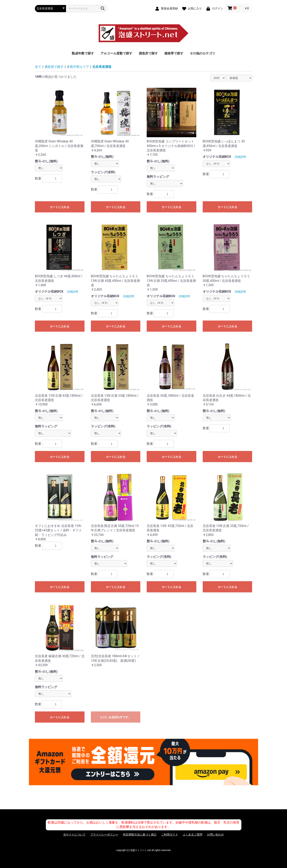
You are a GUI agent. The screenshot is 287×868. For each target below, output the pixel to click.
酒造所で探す (148, 53)
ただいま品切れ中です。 (116, 717)
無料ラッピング (158, 177)
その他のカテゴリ (202, 53)
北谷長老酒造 (102, 67)
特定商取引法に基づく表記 (140, 834)
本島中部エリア (78, 67)
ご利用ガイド (170, 834)
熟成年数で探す (83, 53)
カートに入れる (60, 207)
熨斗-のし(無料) (46, 161)
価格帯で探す (174, 53)
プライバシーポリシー (104, 834)
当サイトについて (74, 834)
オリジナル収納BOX (217, 157)
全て (38, 67)
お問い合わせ (215, 834)
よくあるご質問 (193, 834)
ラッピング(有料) (103, 172)
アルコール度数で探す (116, 53)
